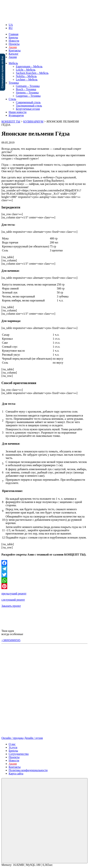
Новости (14, 41)
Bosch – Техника (26, 89)
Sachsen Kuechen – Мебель (32, 73)
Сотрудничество (19, 754)
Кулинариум (16, 115)
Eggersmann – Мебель (29, 66)
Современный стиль (28, 102)
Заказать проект (11, 606)
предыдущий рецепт (14, 593)
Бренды (13, 37)
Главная (14, 34)
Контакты (15, 50)
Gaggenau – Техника (28, 96)
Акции (13, 57)
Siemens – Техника (27, 93)
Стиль (12, 99)
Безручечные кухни (28, 109)
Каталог (14, 54)
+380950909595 (11, 640)
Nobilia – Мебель (26, 76)
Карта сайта (16, 773)
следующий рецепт (13, 600)
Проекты (14, 44)
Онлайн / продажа (12, 738)
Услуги (13, 747)
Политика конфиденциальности (28, 770)
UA (11, 25)
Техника (14, 83)
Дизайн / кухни (33, 738)
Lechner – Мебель (27, 79)
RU (11, 28)
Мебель (13, 63)
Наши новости (18, 112)
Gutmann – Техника (28, 86)
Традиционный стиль (29, 106)
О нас (12, 744)
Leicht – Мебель (26, 70)
